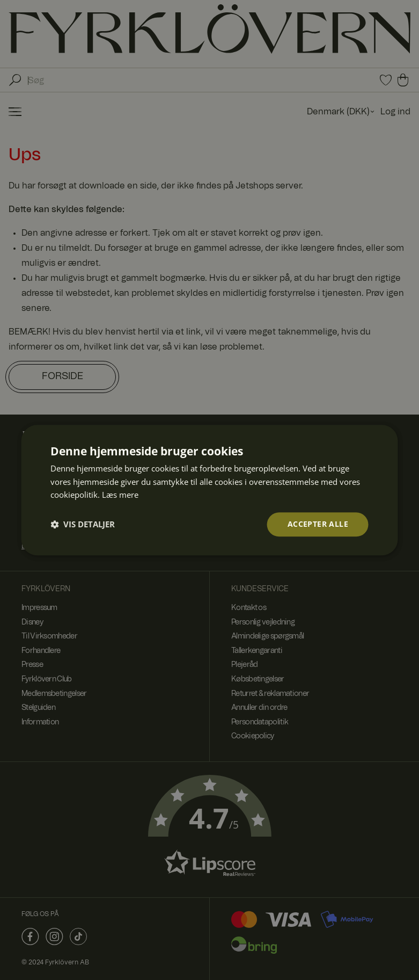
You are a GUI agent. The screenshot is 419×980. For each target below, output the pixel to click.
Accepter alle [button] (318, 524)
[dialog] (209, 490)
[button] (83, 525)
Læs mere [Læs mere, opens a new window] (120, 495)
